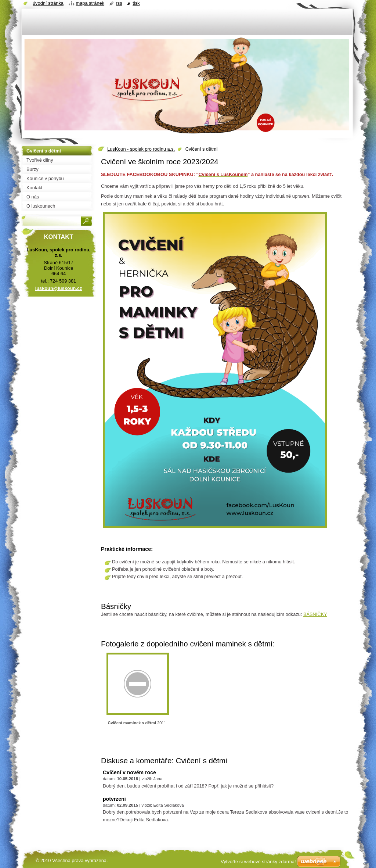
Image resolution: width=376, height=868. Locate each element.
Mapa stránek (90, 3)
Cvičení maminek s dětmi (132, 723)
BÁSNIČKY (315, 614)
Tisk (136, 3)
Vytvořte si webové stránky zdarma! (258, 862)
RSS (119, 3)
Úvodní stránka (48, 3)
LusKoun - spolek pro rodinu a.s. (141, 149)
